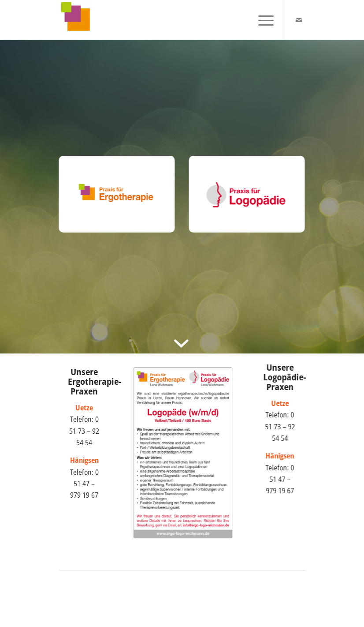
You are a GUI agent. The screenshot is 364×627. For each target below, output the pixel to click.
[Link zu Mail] (299, 20)
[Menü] (262, 20)
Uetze (282, 403)
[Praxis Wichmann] (76, 20)
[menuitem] (262, 20)
